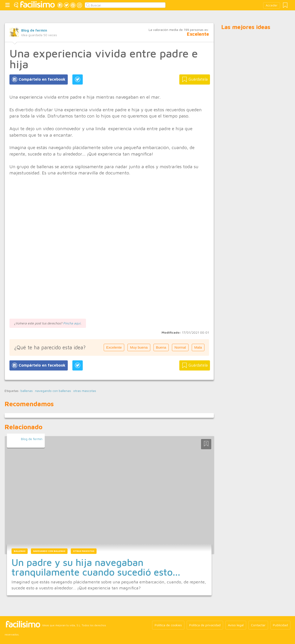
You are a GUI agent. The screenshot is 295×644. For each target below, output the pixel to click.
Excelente (114, 347)
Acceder (272, 5)
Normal (180, 347)
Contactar (258, 625)
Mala (198, 347)
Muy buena (139, 347)
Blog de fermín (34, 30)
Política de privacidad (205, 625)
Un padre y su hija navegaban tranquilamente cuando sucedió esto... (96, 567)
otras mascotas (85, 391)
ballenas (27, 391)
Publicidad (280, 625)
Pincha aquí (72, 323)
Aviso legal (236, 625)
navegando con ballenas (53, 391)
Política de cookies (168, 625)
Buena (161, 347)
